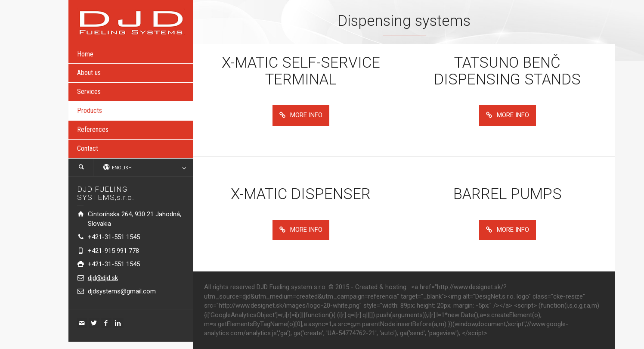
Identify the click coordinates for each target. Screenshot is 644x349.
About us (89, 73)
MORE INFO (301, 115)
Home (85, 54)
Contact (88, 148)
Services (89, 92)
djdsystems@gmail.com (122, 291)
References (93, 129)
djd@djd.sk (103, 278)
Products (90, 111)
